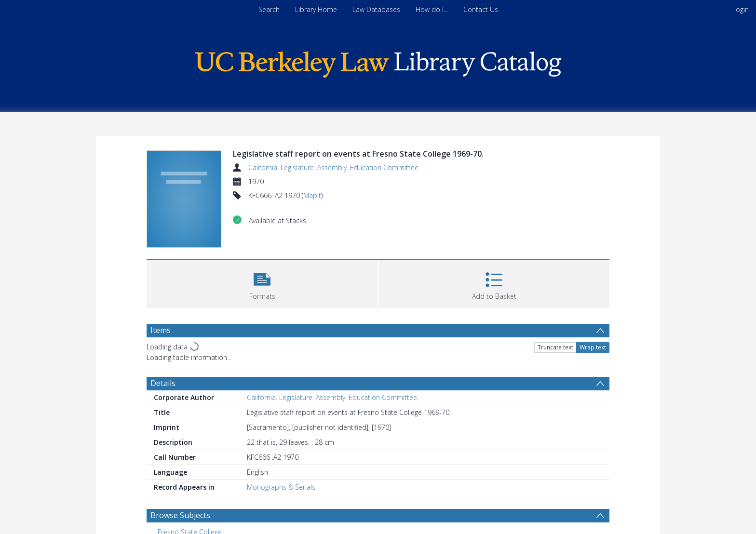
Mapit (312, 195)
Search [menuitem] (269, 9)
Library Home (316, 9)
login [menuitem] (742, 9)
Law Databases (376, 9)
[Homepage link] (378, 62)
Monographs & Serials (281, 487)
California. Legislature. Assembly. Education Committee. (334, 167)
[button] (262, 283)
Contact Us (481, 9)
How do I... (432, 9)
